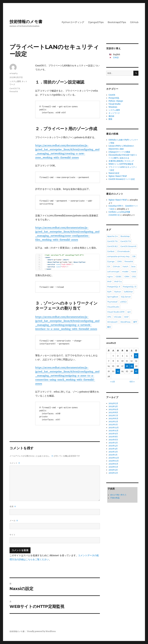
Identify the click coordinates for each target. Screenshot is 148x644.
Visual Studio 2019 (116, 312)
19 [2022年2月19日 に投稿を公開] (132, 366)
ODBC (119, 277)
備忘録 (111, 116)
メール (14, 521)
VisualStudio (113, 307)
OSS (134, 277)
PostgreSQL (114, 98)
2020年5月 (113, 467)
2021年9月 (113, 434)
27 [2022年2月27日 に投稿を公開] (136, 371)
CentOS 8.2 (112, 246)
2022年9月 (113, 409)
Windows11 (112, 322)
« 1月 (113, 382)
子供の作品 (115, 498)
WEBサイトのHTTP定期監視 (121, 164)
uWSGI (123, 302)
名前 (13, 506)
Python (118, 292)
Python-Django (116, 101)
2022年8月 (113, 412)
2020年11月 (114, 461)
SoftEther (128, 292)
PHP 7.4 (118, 282)
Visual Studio (115, 104)
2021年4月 (113, 446)
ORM (127, 277)
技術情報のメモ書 (26, 22)
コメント (15, 463)
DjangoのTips (96, 22)
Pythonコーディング (73, 22)
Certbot (111, 251)
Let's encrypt (113, 271)
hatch (125, 266)
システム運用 (15, 81)
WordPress (125, 322)
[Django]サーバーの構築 (119, 152)
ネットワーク (114, 113)
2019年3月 (113, 470)
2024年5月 (113, 403)
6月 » (132, 382)
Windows (113, 107)
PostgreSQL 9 (114, 287)
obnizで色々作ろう (118, 495)
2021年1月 (113, 455)
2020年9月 (113, 464)
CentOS (112, 95)
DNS (120, 261)
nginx (110, 277)
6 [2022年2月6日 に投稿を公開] (136, 356)
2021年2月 (113, 452)
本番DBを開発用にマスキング (121, 161)
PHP (109, 282)
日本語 (116, 58)
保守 (135, 322)
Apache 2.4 (112, 236)
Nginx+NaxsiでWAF (118, 176)
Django (111, 261)
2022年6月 (113, 419)
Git (109, 266)
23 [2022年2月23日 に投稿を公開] (118, 371)
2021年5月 (113, 443)
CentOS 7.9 (15, 88)
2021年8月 (113, 437)
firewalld (14, 91)
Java (133, 266)
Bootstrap (125, 236)
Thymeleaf (112, 302)
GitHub (134, 22)
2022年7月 (113, 415)
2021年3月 (113, 449)
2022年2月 (113, 422)
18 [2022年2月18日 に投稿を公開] (127, 366)
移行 (109, 327)
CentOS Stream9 (128, 246)
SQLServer (126, 297)
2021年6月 (113, 440)
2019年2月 (113, 473)
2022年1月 (113, 425)
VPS (109, 317)
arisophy (14, 73)
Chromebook (123, 251)
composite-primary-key (118, 256)
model (125, 271)
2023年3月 (113, 406)
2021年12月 (114, 428)
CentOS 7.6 (112, 241)
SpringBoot (113, 297)
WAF (126, 317)
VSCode (118, 317)
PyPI (109, 292)
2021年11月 (113, 431)
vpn (129, 312)
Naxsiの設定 (114, 173)
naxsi (134, 271)
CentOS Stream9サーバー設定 (122, 179)
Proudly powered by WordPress (41, 631)
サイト (13, 535)
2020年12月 (114, 458)
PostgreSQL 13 (129, 287)
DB (134, 256)
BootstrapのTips (117, 22)
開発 (110, 119)
